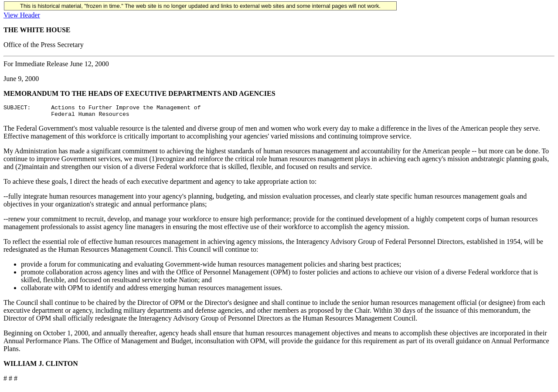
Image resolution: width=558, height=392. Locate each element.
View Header (22, 15)
